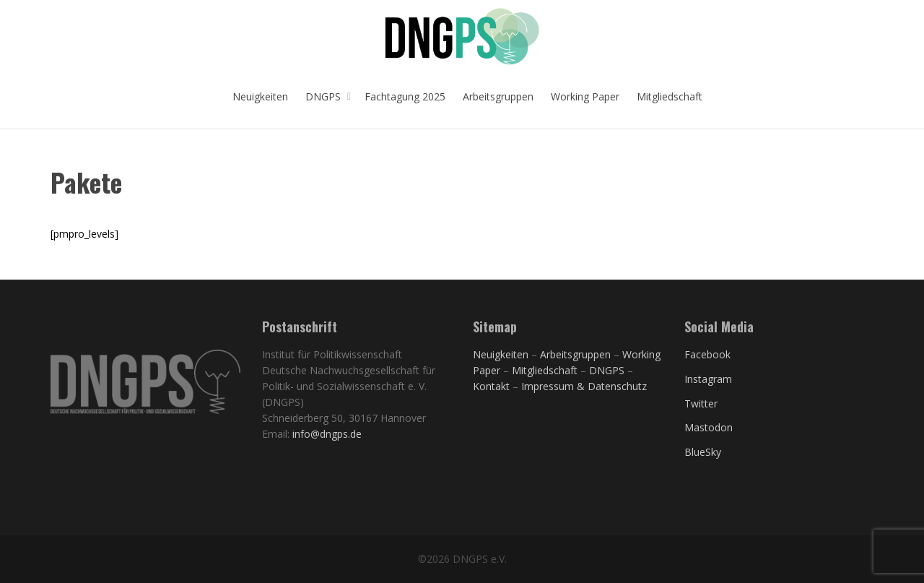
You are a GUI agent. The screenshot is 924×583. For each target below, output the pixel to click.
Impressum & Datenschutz (584, 386)
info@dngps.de (327, 434)
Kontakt (491, 386)
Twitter (701, 403)
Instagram (708, 379)
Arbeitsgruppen (498, 96)
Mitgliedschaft (670, 96)
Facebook (707, 354)
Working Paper (585, 96)
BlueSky (703, 452)
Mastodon (709, 427)
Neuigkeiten (260, 96)
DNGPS (324, 96)
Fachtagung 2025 (405, 96)
